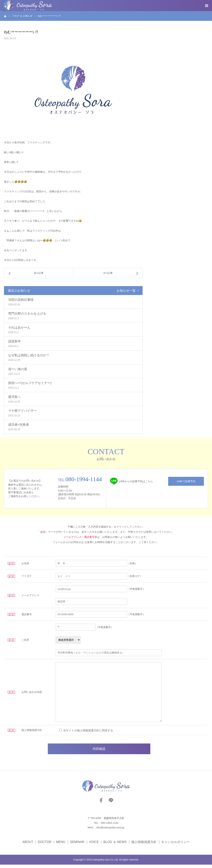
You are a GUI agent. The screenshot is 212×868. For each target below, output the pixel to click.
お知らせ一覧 (126, 291)
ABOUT (28, 845)
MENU (61, 845)
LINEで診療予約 (186, 481)
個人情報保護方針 (144, 845)
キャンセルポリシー (176, 845)
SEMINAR (77, 845)
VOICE (94, 845)
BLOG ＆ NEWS (115, 845)
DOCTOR (45, 845)
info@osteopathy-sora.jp (110, 831)
